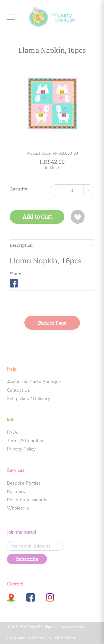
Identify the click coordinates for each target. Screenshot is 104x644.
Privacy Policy (21, 449)
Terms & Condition (26, 441)
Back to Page (52, 323)
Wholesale (18, 508)
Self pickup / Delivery (29, 399)
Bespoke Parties (24, 483)
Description (21, 245)
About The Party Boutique (34, 382)
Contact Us (18, 390)
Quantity (19, 189)
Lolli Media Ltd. (65, 638)
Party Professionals (27, 500)
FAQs (12, 432)
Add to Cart (37, 217)
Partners (16, 492)
